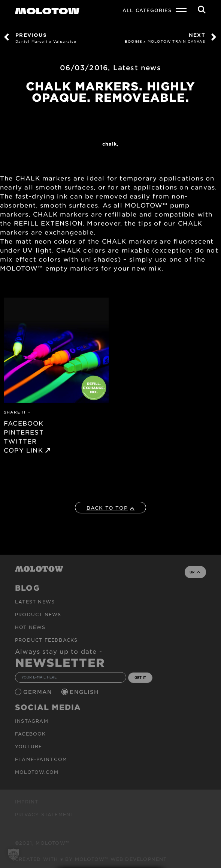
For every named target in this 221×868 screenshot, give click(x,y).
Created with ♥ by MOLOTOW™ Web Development (91, 859)
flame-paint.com (41, 759)
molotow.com (37, 772)
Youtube (28, 746)
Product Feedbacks (46, 640)
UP (195, 572)
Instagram (32, 721)
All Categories (147, 10)
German (39, 692)
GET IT (140, 677)
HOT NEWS (30, 627)
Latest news (137, 68)
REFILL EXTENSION (48, 223)
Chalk (110, 144)
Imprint (27, 802)
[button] (13, 854)
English (85, 692)
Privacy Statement (44, 814)
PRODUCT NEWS (38, 614)
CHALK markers (43, 178)
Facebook (31, 734)
